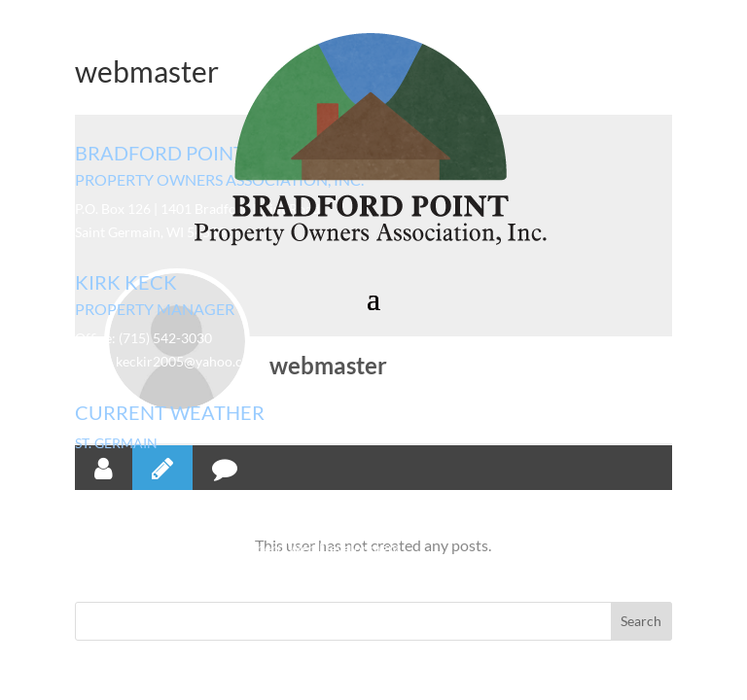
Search (641, 621)
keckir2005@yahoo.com (189, 361)
